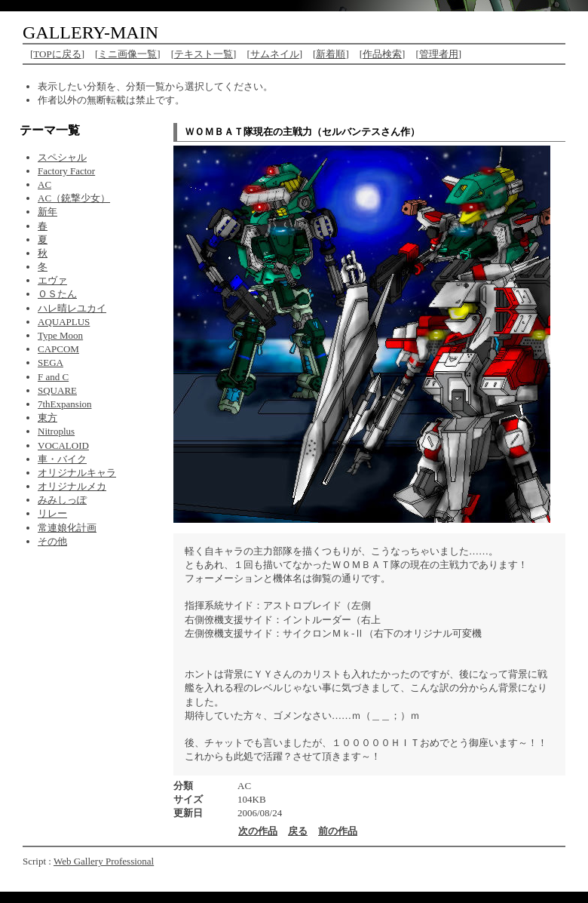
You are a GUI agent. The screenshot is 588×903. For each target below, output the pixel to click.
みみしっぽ (62, 500)
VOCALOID (63, 445)
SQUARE (57, 390)
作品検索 (382, 54)
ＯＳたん (57, 294)
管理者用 (439, 54)
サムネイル (275, 54)
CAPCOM (58, 349)
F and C (53, 377)
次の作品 (258, 831)
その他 (52, 541)
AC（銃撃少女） (74, 198)
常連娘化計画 (67, 528)
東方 (47, 418)
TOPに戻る (57, 54)
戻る (298, 831)
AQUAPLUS (64, 322)
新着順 (331, 54)
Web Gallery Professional (104, 861)
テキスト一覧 (204, 54)
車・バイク (62, 459)
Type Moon (60, 335)
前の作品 (338, 831)
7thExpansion (65, 404)
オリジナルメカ (72, 486)
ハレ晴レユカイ (72, 308)
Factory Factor (66, 171)
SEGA (51, 362)
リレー (52, 513)
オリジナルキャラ (77, 473)
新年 (47, 212)
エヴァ (52, 280)
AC (44, 184)
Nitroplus (56, 431)
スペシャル (62, 157)
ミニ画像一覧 (127, 54)
